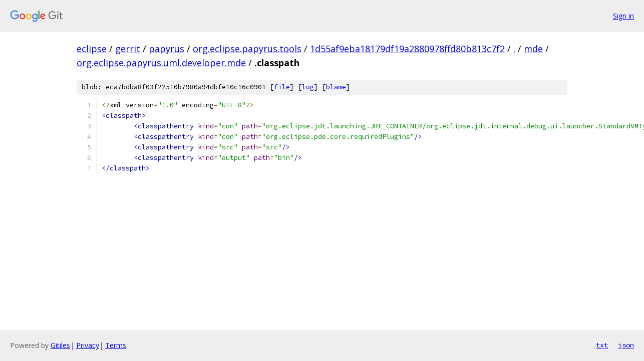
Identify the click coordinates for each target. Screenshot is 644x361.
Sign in (623, 16)
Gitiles (60, 345)
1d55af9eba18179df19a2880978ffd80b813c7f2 (407, 49)
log (308, 87)
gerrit (128, 49)
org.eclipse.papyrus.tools (247, 49)
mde (533, 49)
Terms (116, 345)
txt (602, 345)
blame (336, 87)
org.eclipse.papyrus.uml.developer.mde (161, 63)
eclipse (92, 49)
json (626, 345)
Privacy (88, 345)
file (282, 87)
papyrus (167, 49)
